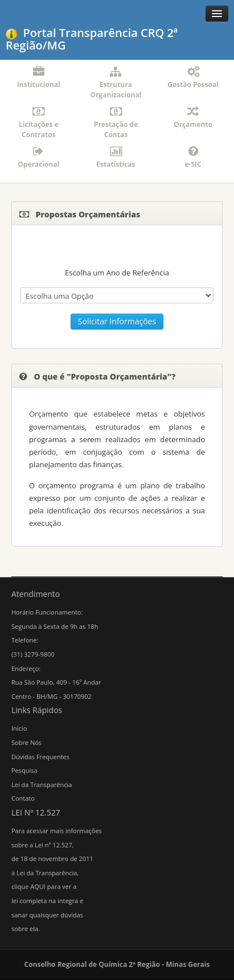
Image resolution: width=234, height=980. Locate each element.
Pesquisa (24, 770)
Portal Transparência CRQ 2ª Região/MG (92, 39)
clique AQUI (28, 886)
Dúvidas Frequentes (40, 757)
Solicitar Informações (117, 321)
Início (19, 728)
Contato (23, 798)
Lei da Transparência (42, 785)
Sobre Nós (26, 742)
